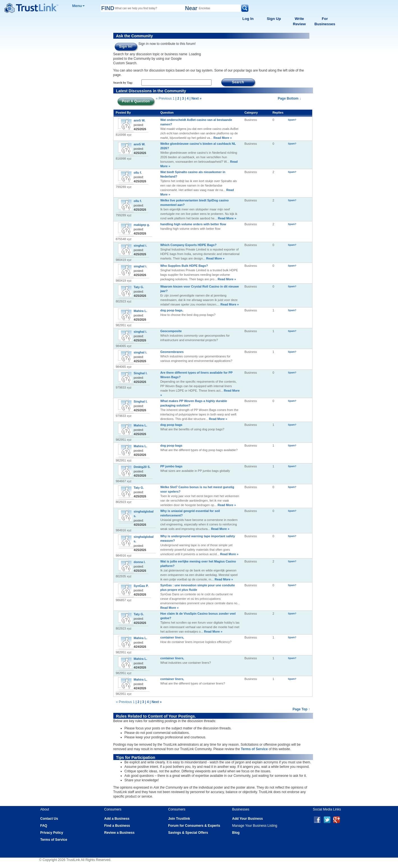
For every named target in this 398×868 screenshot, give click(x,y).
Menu (78, 6)
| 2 (177, 98)
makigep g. (142, 225)
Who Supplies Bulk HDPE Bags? (184, 266)
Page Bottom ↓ (289, 98)
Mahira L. (141, 311)
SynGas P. (141, 586)
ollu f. (138, 173)
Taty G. (139, 287)
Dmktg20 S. (142, 467)
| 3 (182, 98)
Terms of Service (254, 749)
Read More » (222, 138)
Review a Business (119, 833)
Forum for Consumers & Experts (194, 826)
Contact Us (49, 819)
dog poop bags (171, 425)
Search (238, 82)
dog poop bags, (172, 310)
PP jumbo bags (171, 466)
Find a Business (117, 826)
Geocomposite (171, 331)
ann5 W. (140, 120)
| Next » (196, 98)
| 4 (187, 98)
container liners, (172, 637)
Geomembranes (172, 352)
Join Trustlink (179, 819)
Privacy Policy (52, 833)
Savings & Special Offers (188, 833)
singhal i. (141, 245)
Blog (236, 833)
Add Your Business (248, 819)
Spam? (292, 120)
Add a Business (117, 819)
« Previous (164, 98)
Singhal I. (141, 373)
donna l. (140, 562)
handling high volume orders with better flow (193, 224)
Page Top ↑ (301, 709)
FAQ (44, 826)
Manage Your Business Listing (255, 826)
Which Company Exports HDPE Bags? (188, 245)
